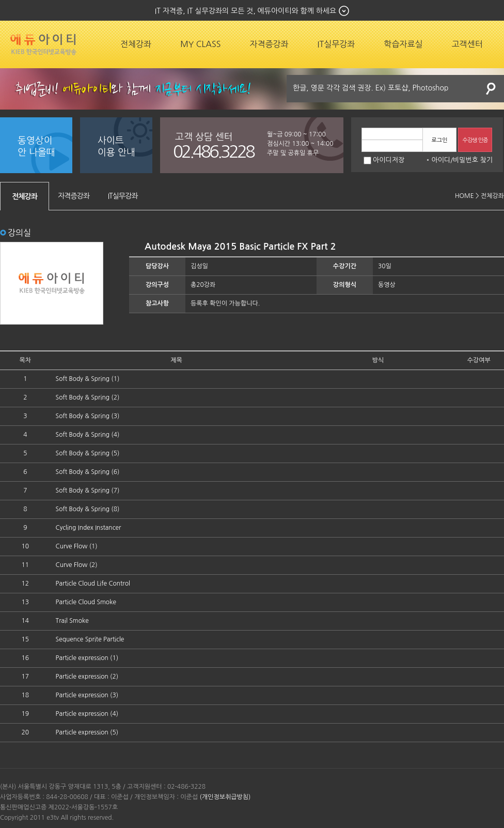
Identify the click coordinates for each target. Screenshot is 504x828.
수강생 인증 (475, 140)
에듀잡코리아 (43, 44)
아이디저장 (384, 160)
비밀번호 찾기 (473, 160)
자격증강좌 (269, 44)
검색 (491, 89)
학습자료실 (403, 44)
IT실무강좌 (336, 44)
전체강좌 (136, 44)
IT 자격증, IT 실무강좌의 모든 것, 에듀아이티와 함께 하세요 (246, 11)
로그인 (439, 140)
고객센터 (467, 44)
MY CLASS (200, 44)
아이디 (441, 160)
